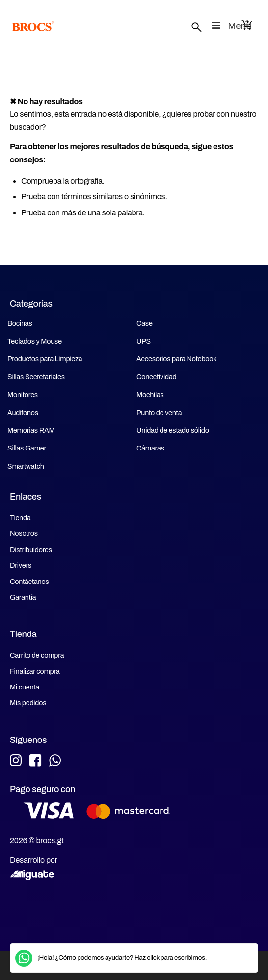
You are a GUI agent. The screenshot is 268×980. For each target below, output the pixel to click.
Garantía (23, 597)
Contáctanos (29, 582)
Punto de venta (159, 413)
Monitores (23, 395)
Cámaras (150, 448)
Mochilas (150, 395)
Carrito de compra (37, 655)
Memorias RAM (31, 430)
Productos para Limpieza (45, 359)
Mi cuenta (25, 687)
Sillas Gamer (27, 448)
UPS (144, 341)
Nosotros (24, 533)
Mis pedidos (28, 703)
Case (145, 323)
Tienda (20, 518)
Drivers (21, 565)
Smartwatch (26, 466)
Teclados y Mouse (35, 341)
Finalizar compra (35, 671)
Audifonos (23, 413)
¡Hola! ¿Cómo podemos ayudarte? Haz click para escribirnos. (122, 958)
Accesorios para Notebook (176, 359)
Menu (231, 26)
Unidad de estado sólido (173, 430)
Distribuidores (31, 550)
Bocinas (20, 323)
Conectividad (156, 377)
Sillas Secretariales (36, 377)
